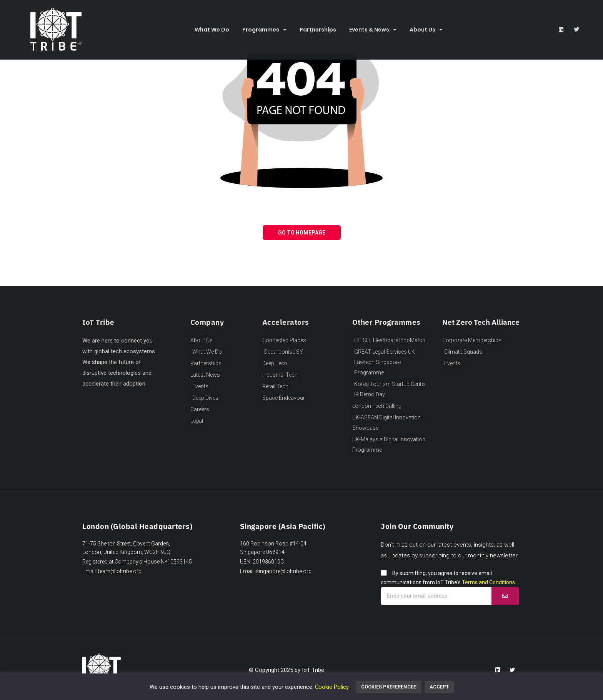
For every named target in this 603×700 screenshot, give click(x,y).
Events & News (373, 30)
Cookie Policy (332, 687)
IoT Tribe (313, 670)
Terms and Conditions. (489, 582)
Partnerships (318, 30)
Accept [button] (439, 687)
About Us (426, 30)
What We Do (212, 30)
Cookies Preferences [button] (389, 687)
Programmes (264, 30)
